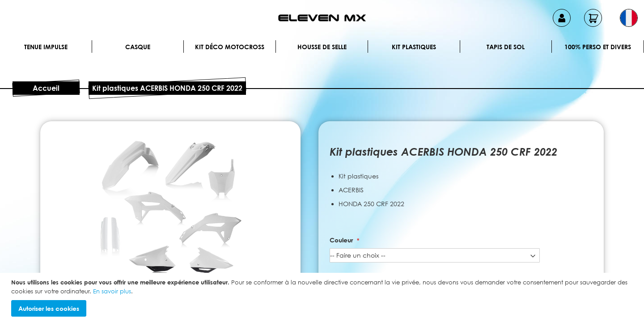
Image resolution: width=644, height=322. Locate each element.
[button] (629, 18)
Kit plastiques (414, 47)
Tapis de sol (506, 47)
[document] (323, 297)
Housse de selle (322, 47)
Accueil (46, 88)
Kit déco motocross (230, 47)
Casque (138, 47)
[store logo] (322, 18)
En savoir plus (112, 291)
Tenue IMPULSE (46, 47)
